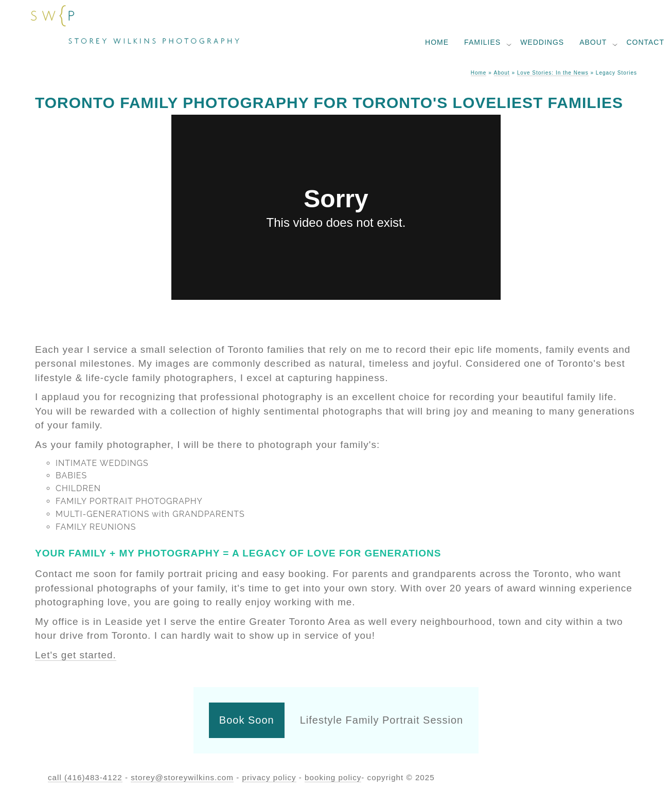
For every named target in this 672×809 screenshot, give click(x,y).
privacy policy (269, 777)
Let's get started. (76, 655)
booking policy (333, 777)
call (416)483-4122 (85, 777)
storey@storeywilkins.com (182, 777)
